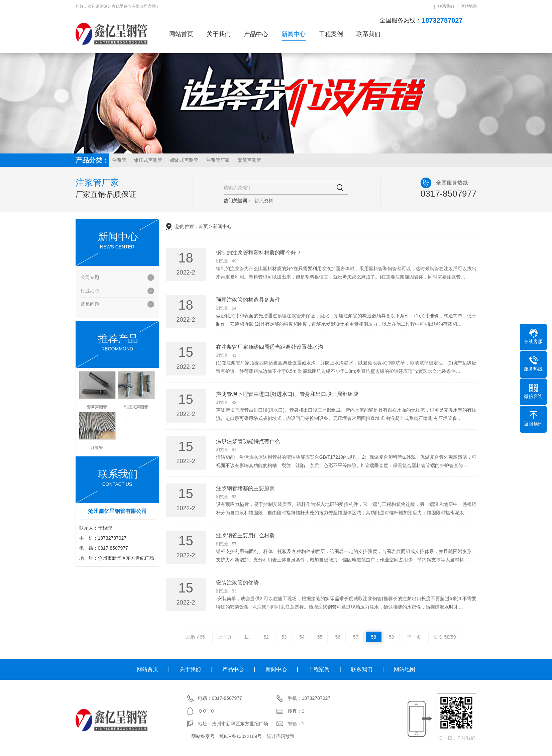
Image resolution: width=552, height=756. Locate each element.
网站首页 (181, 34)
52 (266, 637)
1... (248, 637)
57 (356, 637)
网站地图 (469, 6)
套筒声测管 (249, 160)
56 (338, 637)
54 (302, 637)
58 (374, 637)
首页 (203, 226)
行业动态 (90, 291)
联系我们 (446, 6)
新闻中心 (294, 34)
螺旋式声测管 (184, 160)
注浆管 (119, 160)
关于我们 (219, 34)
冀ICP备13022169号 (241, 736)
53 (284, 637)
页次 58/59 (445, 637)
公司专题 (90, 277)
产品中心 (256, 34)
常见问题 (90, 304)
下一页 (414, 637)
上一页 (225, 637)
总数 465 (195, 637)
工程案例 (331, 34)
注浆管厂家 (218, 160)
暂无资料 (264, 201)
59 (392, 637)
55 (320, 637)
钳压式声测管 (148, 160)
